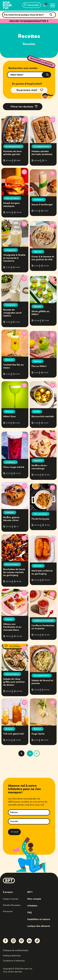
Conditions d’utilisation (14, 961)
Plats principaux (12, 198)
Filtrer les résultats (22, 107)
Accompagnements (13, 147)
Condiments (39, 200)
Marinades (38, 566)
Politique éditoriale (12, 956)
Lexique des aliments (39, 926)
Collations (38, 461)
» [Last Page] (37, 753)
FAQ (30, 913)
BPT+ (30, 892)
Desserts (9, 619)
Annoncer (8, 911)
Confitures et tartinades (44, 621)
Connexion (32, 5)
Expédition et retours (39, 919)
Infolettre (32, 906)
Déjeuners (38, 252)
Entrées (37, 412)
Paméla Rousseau (12, 905)
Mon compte (34, 899)
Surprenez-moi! (27, 90)
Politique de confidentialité (16, 951)
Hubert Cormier (11, 899)
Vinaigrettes (11, 250)
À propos (8, 892)
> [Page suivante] (30, 753)
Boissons (38, 307)
